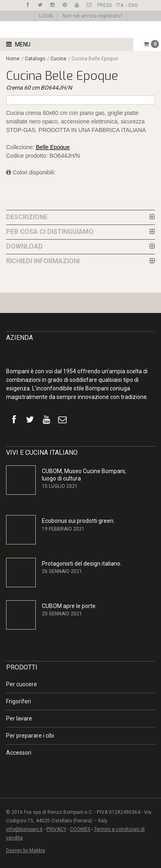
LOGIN (46, 16)
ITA (120, 5)
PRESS (104, 5)
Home (13, 59)
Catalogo (36, 59)
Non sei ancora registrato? (92, 16)
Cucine (58, 59)
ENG (133, 5)
